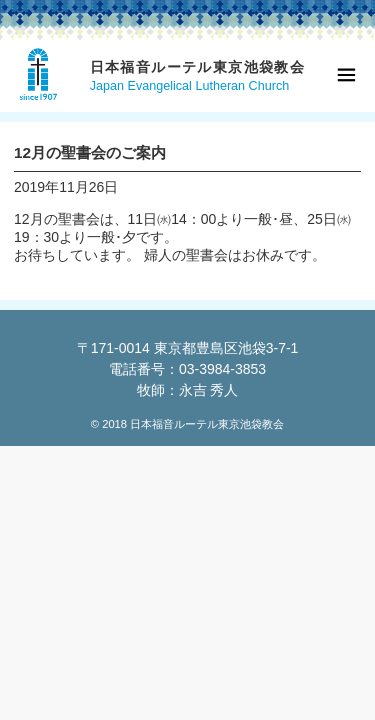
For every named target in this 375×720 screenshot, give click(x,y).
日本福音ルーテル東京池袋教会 (198, 67)
